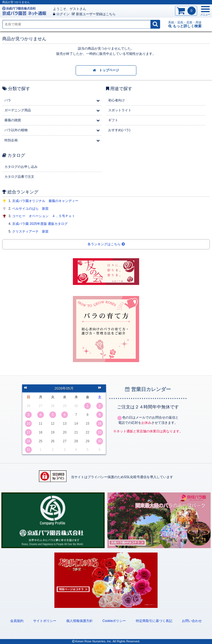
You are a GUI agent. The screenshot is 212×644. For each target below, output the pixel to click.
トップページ (106, 70)
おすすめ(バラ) (119, 130)
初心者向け (116, 100)
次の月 (101, 388)
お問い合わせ (192, 621)
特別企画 (11, 140)
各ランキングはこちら (106, 244)
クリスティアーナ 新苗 (30, 231)
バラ (8, 100)
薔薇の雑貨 (13, 120)
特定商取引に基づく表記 (154, 621)
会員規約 (17, 621)
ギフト (113, 120)
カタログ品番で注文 (19, 177)
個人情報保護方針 (79, 621)
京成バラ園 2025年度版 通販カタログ (40, 224)
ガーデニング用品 (18, 110)
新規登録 (94, 14)
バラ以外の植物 (16, 130)
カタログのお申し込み (21, 167)
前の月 (27, 388)
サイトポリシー (45, 621)
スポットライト (120, 110)
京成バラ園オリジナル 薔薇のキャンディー (45, 201)
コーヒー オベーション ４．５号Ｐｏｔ (44, 216)
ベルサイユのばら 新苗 (30, 209)
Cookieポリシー (114, 621)
